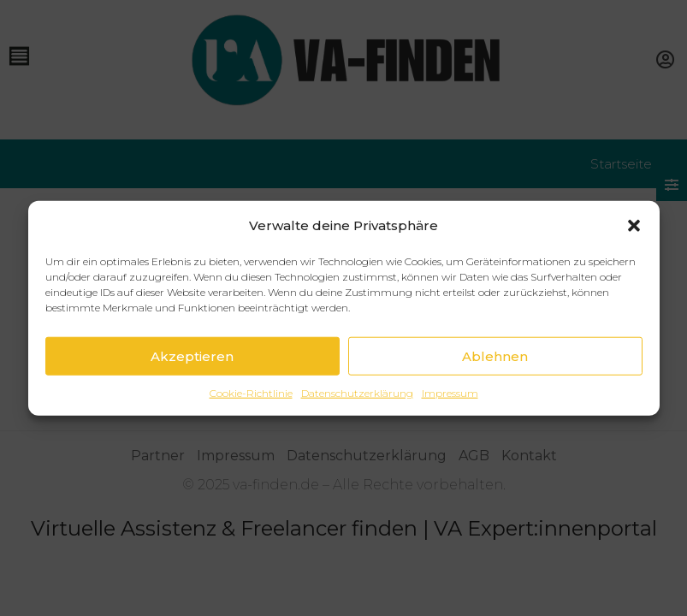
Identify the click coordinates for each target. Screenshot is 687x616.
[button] (634, 226)
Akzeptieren (192, 356)
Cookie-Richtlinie (251, 393)
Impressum (450, 393)
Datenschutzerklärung (357, 393)
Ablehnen (495, 356)
